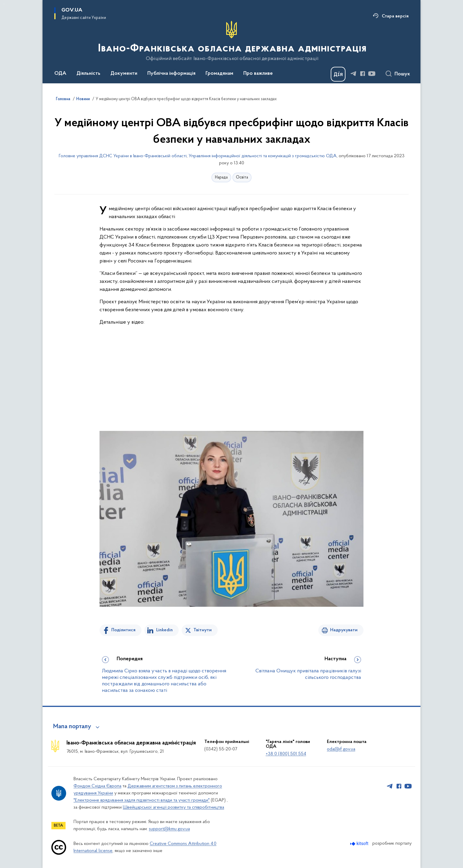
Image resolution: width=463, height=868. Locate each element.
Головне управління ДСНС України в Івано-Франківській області (123, 156)
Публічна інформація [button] (171, 74)
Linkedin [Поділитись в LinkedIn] (164, 630)
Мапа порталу (72, 727)
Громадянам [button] (219, 74)
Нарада (221, 177)
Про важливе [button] (258, 74)
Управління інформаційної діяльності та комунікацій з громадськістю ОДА (263, 156)
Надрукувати (344, 630)
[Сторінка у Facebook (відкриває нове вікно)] (363, 74)
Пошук (402, 74)
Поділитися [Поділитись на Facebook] (123, 630)
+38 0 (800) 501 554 (286, 754)
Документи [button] (124, 74)
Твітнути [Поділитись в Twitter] (203, 630)
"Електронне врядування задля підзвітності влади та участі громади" (142, 800)
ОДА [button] (60, 74)
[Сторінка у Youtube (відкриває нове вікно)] (372, 74)
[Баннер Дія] (338, 74)
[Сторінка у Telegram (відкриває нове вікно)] (353, 74)
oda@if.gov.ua (341, 749)
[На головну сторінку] (232, 41)
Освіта (242, 177)
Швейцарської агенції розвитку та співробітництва (173, 807)
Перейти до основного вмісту (4, 4)
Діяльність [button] (88, 74)
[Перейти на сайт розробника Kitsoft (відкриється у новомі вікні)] (360, 844)
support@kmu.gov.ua (169, 829)
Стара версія (395, 16)
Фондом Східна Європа (97, 786)
